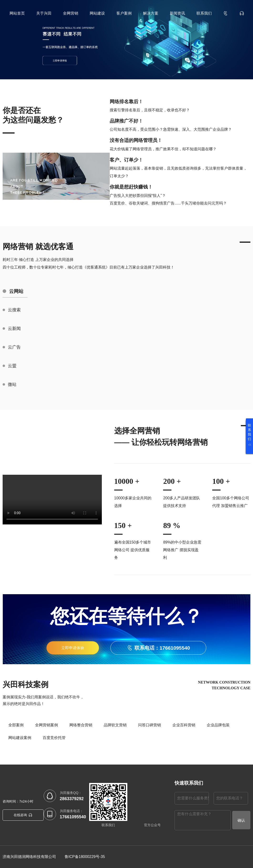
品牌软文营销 (115, 725)
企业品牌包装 (218, 725)
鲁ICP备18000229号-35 (85, 857)
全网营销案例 (46, 725)
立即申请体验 (73, 648)
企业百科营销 (184, 725)
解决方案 (151, 13)
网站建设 (97, 13)
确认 (241, 820)
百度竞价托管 (54, 738)
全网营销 (71, 13)
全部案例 (16, 725)
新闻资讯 (177, 13)
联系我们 (204, 13)
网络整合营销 (81, 725)
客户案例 (124, 13)
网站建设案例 (20, 738)
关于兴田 (44, 13)
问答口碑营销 (150, 725)
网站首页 (17, 13)
